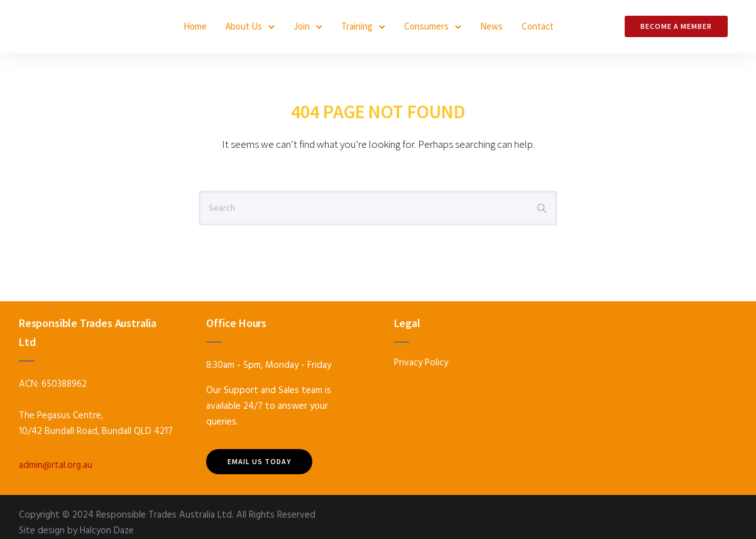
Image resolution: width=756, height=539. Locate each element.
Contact (538, 26)
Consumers (426, 26)
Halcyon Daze (107, 531)
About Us (244, 26)
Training (357, 26)
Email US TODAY (259, 461)
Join (302, 26)
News (491, 26)
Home (195, 26)
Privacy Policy (421, 363)
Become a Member (676, 26)
